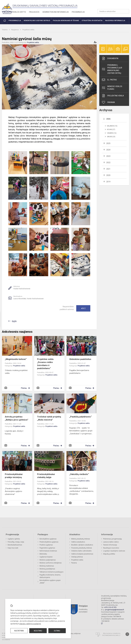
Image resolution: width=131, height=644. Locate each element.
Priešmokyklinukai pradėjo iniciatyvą (14, 476)
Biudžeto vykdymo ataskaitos (82, 545)
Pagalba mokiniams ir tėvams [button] (66, 20)
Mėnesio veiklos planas (112, 88)
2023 (108, 156)
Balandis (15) (112, 126)
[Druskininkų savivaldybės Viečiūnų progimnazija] (7, 8)
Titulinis (5, 30)
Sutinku (57, 631)
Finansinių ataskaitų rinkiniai (82, 548)
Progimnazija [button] (15, 20)
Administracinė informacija (56, 12)
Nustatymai (19, 631)
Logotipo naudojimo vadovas (114, 551)
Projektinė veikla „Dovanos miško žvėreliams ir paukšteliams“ (45, 364)
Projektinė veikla (28, 30)
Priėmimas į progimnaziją (112, 539)
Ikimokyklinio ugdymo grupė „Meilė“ (50, 582)
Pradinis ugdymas (46, 545)
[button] (112, 5)
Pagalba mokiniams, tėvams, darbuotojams (50, 576)
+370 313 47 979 (110, 607)
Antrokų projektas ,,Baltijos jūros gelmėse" (17, 418)
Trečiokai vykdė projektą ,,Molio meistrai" (49, 418)
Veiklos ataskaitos (78, 542)
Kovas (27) (111, 129)
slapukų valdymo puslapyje (30, 624)
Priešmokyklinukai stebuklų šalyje (46, 476)
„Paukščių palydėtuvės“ (81, 417)
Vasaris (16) (112, 133)
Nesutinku (38, 631)
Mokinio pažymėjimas (48, 560)
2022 (108, 163)
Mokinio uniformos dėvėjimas (51, 563)
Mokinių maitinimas (47, 566)
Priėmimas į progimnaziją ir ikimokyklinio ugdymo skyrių (112, 69)
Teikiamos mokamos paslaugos (51, 572)
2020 (108, 175)
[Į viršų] (127, 634)
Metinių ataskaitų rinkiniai (81, 539)
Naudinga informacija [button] (115, 20)
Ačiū (83, 308)
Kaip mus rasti (13, 548)
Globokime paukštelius (80, 359)
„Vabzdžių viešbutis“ (79, 474)
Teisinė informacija (110, 545)
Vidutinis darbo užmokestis (81, 551)
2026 (108, 119)
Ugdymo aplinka (14, 539)
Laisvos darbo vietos (111, 542)
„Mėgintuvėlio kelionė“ (16, 359)
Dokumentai (110, 58)
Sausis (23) (111, 137)
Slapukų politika (109, 554)
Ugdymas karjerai (46, 557)
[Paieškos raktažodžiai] (113, 11)
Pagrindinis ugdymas (47, 548)
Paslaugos (34, 12)
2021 (108, 169)
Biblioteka (43, 554)
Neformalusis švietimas (48, 551)
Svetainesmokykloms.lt (111, 635)
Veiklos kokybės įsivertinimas (82, 554)
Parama (108, 102)
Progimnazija (78, 12)
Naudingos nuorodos (111, 548)
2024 (108, 150)
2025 (108, 143)
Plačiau (24, 388)
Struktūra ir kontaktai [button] (92, 20)
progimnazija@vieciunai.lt (114, 610)
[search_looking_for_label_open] (126, 11)
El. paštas (109, 80)
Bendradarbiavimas (15, 545)
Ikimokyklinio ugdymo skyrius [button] (37, 20)
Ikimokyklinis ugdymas (48, 539)
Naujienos (15, 30)
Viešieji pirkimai (77, 557)
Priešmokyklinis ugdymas (49, 542)
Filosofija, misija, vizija (16, 542)
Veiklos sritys (19, 12)
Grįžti (14, 321)
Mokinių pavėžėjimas (47, 569)
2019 (108, 182)
